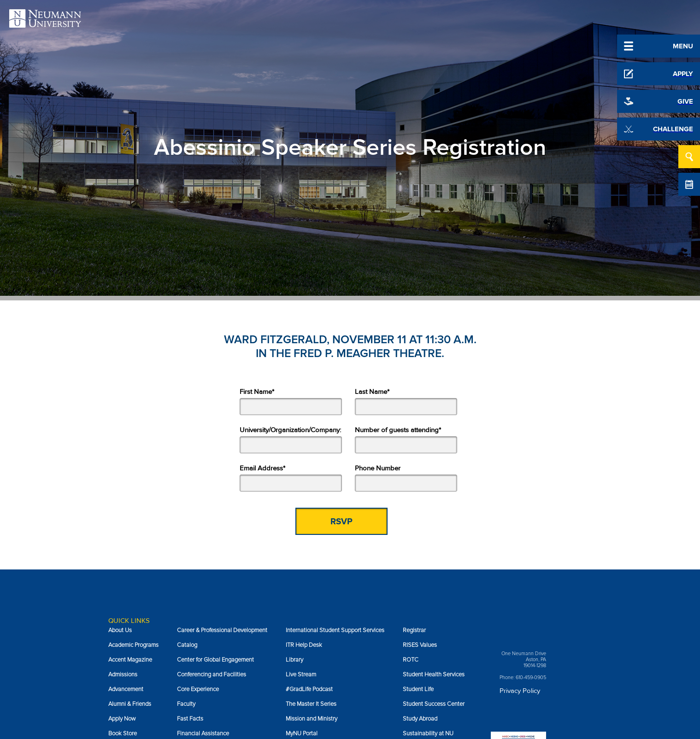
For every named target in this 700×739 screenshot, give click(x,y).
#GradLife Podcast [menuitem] (309, 689)
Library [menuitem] (294, 660)
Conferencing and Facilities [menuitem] (212, 674)
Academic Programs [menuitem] (133, 645)
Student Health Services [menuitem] (434, 674)
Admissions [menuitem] (123, 674)
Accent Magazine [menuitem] (130, 660)
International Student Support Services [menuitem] (335, 630)
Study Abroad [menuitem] (420, 719)
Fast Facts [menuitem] (190, 719)
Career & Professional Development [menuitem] (222, 630)
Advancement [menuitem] (126, 689)
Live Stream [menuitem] (301, 674)
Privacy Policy (520, 691)
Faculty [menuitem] (186, 704)
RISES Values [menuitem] (420, 645)
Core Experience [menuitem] (198, 689)
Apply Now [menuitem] (122, 719)
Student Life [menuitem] (418, 689)
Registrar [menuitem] (414, 630)
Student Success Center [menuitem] (434, 704)
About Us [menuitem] (120, 630)
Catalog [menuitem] (187, 645)
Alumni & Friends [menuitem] (130, 704)
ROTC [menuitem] (411, 660)
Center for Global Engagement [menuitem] (215, 660)
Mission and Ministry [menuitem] (312, 719)
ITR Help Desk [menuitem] (304, 645)
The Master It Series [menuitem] (311, 704)
